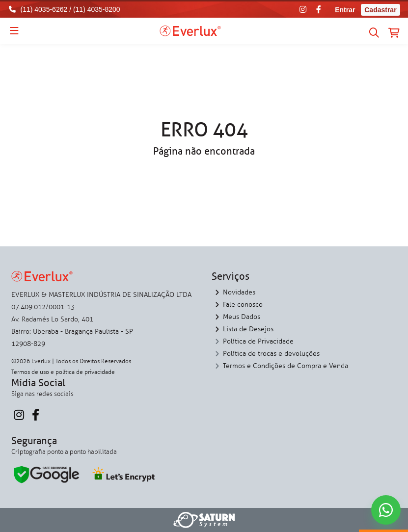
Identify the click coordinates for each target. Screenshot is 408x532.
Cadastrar (380, 10)
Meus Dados (242, 317)
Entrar (345, 10)
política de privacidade (85, 372)
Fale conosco (243, 305)
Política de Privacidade (258, 341)
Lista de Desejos (248, 329)
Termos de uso (30, 372)
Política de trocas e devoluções (271, 354)
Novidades (239, 292)
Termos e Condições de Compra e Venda (286, 366)
